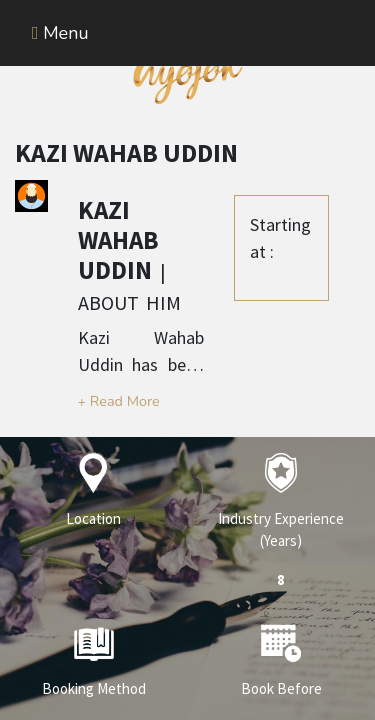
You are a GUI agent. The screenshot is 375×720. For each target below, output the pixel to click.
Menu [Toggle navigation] (60, 33)
